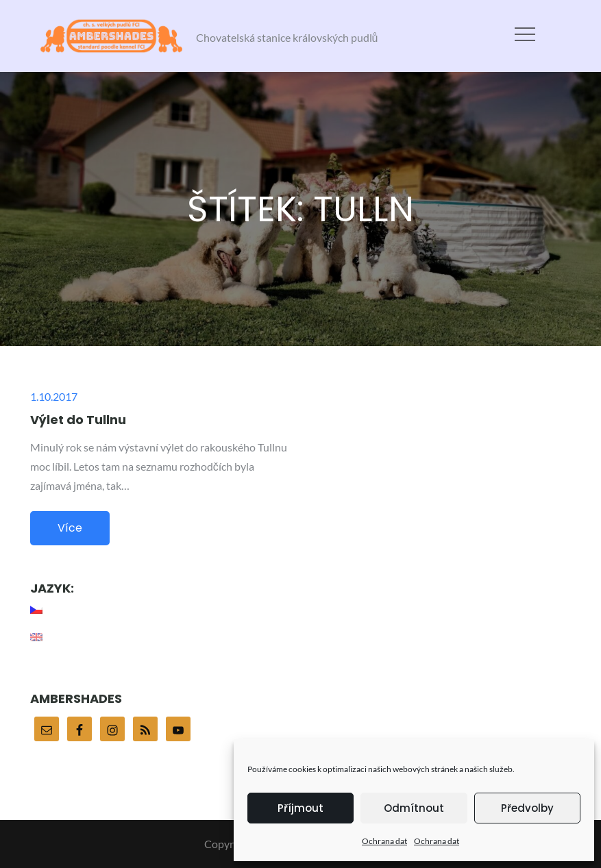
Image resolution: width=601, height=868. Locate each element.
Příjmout (300, 808)
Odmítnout (414, 808)
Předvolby (527, 808)
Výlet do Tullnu (78, 420)
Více (70, 528)
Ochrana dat (384, 841)
